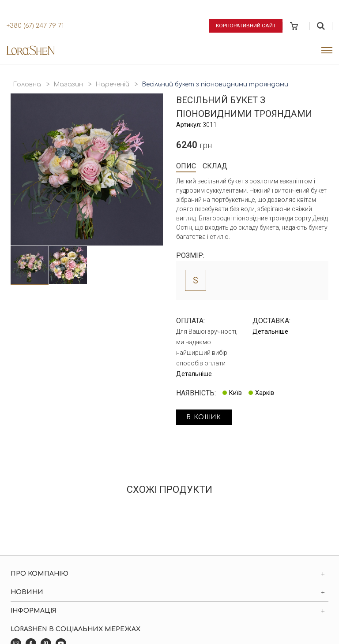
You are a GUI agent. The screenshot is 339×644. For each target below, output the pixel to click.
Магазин (68, 84)
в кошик (206, 418)
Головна (27, 84)
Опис (186, 166)
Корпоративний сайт (246, 26)
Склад (215, 166)
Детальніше (194, 374)
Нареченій (112, 84)
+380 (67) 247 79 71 (35, 26)
